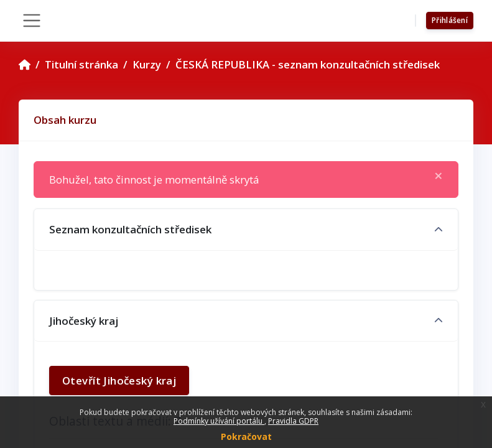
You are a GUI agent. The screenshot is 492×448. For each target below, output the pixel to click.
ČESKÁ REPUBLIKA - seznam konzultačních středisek (308, 64)
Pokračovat (246, 436)
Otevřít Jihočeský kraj (119, 380)
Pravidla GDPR (293, 421)
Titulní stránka (81, 64)
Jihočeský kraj (84, 321)
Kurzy (147, 64)
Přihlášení (450, 20)
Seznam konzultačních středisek (130, 229)
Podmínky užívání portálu (219, 421)
